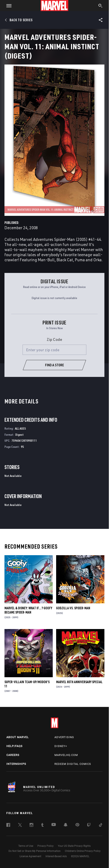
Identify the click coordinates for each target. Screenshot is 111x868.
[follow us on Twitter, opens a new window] (20, 826)
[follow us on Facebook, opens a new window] (8, 826)
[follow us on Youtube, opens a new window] (54, 825)
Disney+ (61, 746)
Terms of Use (26, 846)
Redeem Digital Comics (73, 764)
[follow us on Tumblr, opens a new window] (42, 826)
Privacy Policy (46, 846)
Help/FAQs (14, 746)
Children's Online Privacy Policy (83, 851)
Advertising (64, 737)
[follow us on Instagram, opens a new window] (31, 826)
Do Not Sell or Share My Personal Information (35, 851)
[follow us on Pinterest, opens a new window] (77, 825)
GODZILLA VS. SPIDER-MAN (73, 608)
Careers (13, 755)
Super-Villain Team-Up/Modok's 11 (27, 684)
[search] (100, 6)
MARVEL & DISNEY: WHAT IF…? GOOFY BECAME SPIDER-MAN (28, 610)
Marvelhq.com (66, 755)
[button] (7, 6)
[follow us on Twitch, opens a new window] (89, 826)
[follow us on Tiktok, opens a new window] (101, 826)
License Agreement (30, 856)
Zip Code (54, 339)
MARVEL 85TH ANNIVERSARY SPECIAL (79, 682)
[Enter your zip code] (54, 350)
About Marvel (18, 737)
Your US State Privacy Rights (74, 846)
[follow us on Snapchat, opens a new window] (66, 825)
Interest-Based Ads (56, 856)
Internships (16, 764)
